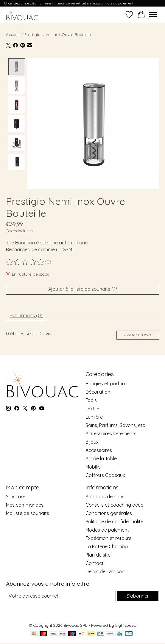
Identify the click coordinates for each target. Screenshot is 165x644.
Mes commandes (25, 505)
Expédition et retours (108, 538)
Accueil (13, 34)
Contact (95, 563)
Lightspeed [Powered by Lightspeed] (126, 625)
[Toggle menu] (153, 15)
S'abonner (138, 596)
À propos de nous (105, 496)
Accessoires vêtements (111, 433)
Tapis (91, 400)
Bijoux (92, 442)
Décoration (98, 392)
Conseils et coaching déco (115, 505)
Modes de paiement (107, 530)
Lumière (94, 417)
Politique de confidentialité (114, 521)
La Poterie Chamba (107, 546)
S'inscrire (16, 496)
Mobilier (94, 466)
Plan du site (98, 555)
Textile (92, 408)
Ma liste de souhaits (28, 513)
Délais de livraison (105, 571)
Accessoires (99, 450)
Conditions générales (109, 513)
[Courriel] (61, 596)
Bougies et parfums (107, 383)
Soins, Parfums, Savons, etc (115, 425)
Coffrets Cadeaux (105, 475)
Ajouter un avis (138, 334)
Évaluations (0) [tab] (26, 315)
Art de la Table (101, 458)
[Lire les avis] (25, 262)
